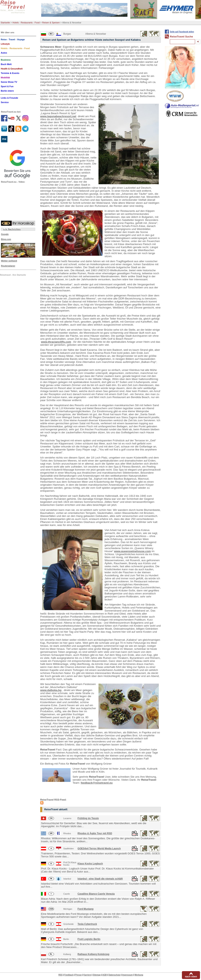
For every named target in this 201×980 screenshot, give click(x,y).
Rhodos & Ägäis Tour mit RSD (95, 833)
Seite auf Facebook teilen (182, 32)
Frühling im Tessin (88, 818)
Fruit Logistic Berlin (89, 939)
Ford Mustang (86, 909)
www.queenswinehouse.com (132, 551)
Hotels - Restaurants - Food (26, 23)
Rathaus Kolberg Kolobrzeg (93, 954)
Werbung (139, 975)
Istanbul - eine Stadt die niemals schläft (100, 879)
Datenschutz (114, 975)
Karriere (87, 975)
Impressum (127, 975)
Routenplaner (8, 266)
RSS (61, 975)
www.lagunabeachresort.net (58, 116)
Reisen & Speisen (51, 23)
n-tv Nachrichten (12, 229)
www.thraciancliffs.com (56, 342)
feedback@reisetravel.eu (97, 783)
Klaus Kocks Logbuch (90, 864)
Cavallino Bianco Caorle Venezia (96, 894)
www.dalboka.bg (51, 690)
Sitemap (97, 975)
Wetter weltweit (9, 261)
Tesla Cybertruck (87, 924)
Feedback (69, 975)
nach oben (191, 977)
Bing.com (6, 239)
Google (5, 234)
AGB (105, 975)
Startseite (5, 23)
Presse (78, 975)
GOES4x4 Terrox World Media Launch (99, 849)
